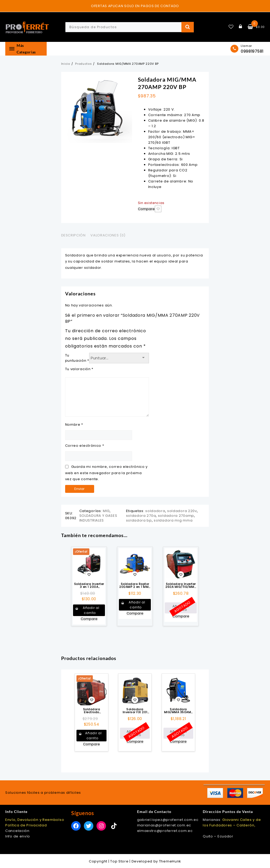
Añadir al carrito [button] (91, 610)
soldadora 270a (141, 516)
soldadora (155, 511)
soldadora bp (139, 520)
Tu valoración (79, 369)
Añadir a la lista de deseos (158, 209)
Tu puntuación (77, 358)
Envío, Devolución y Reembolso (35, 820)
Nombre (74, 425)
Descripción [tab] (73, 235)
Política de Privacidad (26, 825)
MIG (106, 511)
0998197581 (252, 51)
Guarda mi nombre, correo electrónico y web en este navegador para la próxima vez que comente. (107, 473)
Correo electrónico (85, 446)
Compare (146, 209)
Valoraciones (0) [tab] (108, 235)
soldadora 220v (182, 511)
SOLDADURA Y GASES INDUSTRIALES (98, 518)
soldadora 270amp (176, 516)
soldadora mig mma (173, 520)
